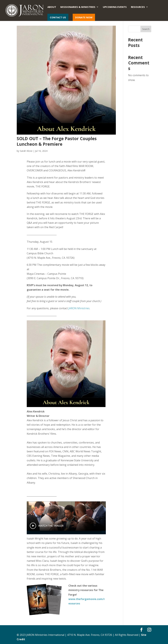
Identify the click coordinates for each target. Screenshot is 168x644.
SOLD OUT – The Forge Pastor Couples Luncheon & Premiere (57, 141)
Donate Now (84, 17)
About (52, 7)
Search (146, 29)
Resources (138, 7)
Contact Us (58, 17)
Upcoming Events (115, 7)
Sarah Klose (26, 151)
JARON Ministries (79, 308)
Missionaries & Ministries (78, 7)
